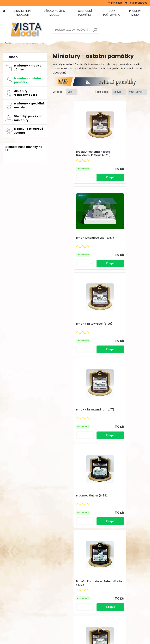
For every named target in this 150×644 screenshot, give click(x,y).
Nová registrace (138, 3)
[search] (95, 31)
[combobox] (119, 92)
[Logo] (26, 30)
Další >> (125, 452)
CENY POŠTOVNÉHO (112, 13)
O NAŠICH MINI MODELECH (22, 13)
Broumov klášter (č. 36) (72, 324)
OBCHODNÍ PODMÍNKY (85, 13)
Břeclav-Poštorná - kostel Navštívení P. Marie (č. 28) (74, 154)
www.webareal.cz (89, 641)
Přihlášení (117, 3)
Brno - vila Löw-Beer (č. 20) (74, 238)
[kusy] (64, 177)
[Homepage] (4, 11)
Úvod (8, 44)
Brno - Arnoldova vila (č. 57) (123, 152)
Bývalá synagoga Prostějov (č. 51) (122, 411)
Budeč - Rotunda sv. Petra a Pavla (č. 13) (122, 326)
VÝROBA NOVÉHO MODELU (55, 13)
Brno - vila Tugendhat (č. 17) (123, 238)
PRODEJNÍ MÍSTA (135, 13)
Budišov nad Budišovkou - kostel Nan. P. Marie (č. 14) (74, 411)
